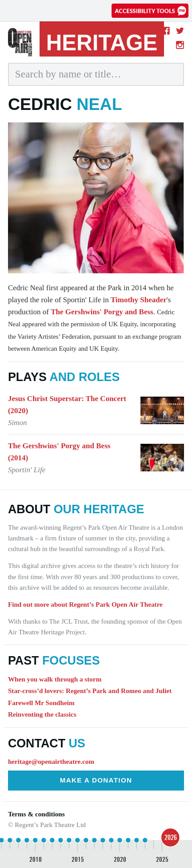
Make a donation (96, 780)
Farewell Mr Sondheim (41, 703)
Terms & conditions (36, 814)
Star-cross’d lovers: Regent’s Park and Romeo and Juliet (90, 691)
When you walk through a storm (55, 679)
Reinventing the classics (42, 714)
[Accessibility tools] (150, 11)
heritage (102, 43)
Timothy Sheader (139, 300)
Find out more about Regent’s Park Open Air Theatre (85, 604)
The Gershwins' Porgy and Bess (102, 312)
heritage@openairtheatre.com (51, 761)
